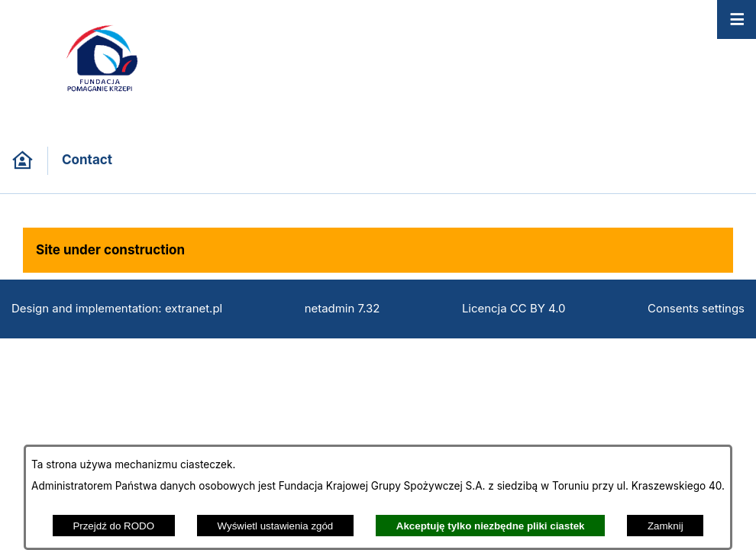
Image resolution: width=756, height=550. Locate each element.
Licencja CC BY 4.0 (514, 309)
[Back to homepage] (23, 161)
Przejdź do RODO (113, 526)
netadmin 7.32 (342, 309)
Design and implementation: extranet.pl (117, 309)
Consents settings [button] (696, 309)
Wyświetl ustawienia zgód (276, 526)
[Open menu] (737, 19)
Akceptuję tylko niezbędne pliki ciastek (491, 526)
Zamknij (666, 526)
